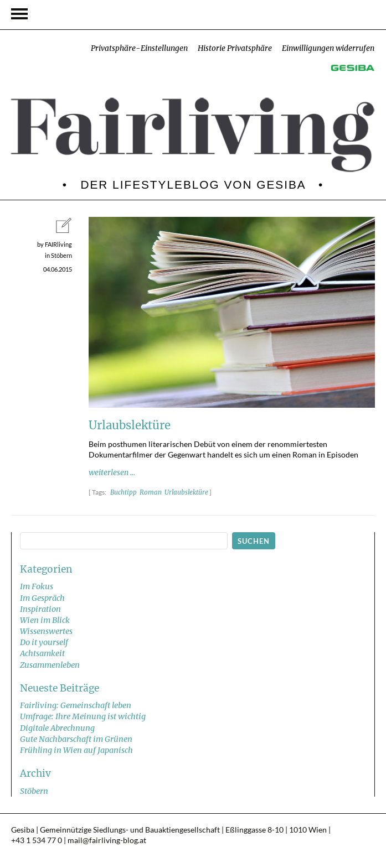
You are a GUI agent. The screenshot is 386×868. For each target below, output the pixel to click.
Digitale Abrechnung (57, 728)
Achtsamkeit (42, 653)
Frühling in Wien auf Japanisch (76, 750)
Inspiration (40, 609)
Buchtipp (123, 492)
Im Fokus (37, 586)
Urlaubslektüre (186, 492)
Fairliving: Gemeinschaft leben (76, 705)
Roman (151, 492)
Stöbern (34, 791)
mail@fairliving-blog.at (107, 840)
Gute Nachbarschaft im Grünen (76, 739)
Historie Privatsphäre (235, 48)
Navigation (19, 14)
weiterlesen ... (112, 473)
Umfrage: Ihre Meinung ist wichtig (83, 716)
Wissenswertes (46, 631)
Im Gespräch (42, 598)
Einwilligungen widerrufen (328, 48)
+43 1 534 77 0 (37, 840)
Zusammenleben (50, 665)
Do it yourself (44, 642)
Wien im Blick (45, 620)
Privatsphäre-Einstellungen (139, 48)
